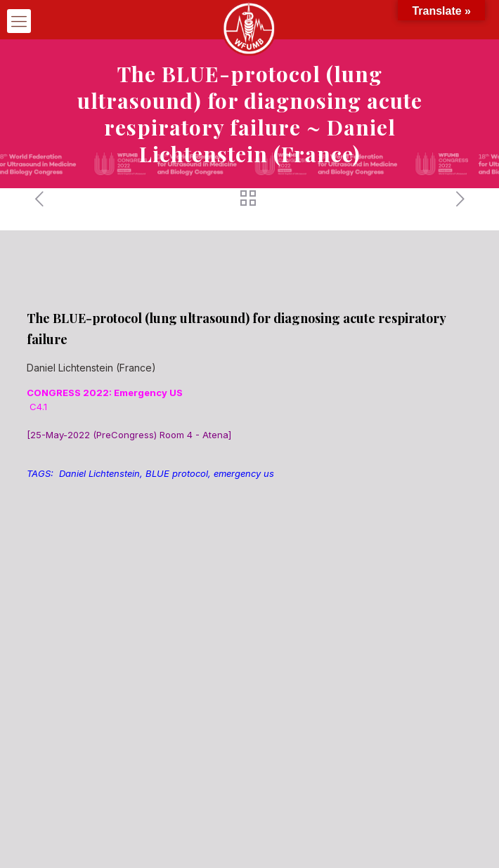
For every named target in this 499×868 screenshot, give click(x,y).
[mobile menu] (19, 21)
